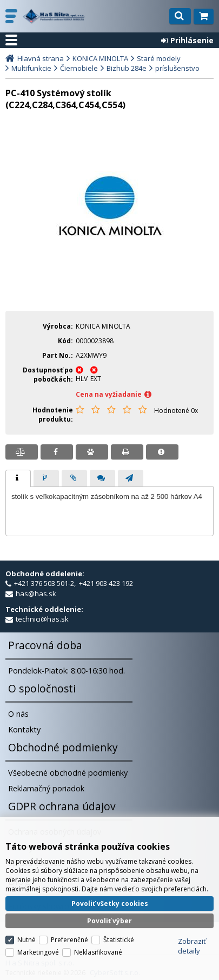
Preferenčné (69, 940)
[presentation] (18, 478)
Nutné (26, 940)
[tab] (18, 478)
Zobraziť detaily (192, 946)
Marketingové (38, 952)
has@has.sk (36, 594)
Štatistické (119, 940)
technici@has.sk (42, 619)
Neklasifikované (98, 952)
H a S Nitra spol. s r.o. (54, 16)
